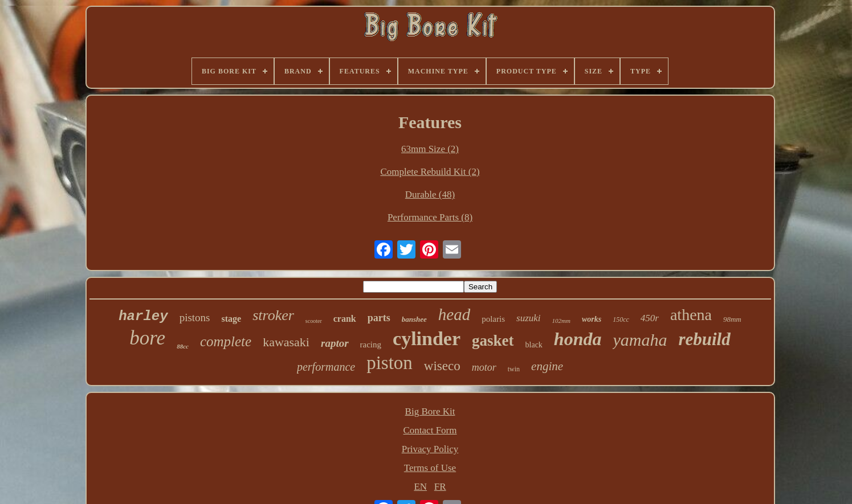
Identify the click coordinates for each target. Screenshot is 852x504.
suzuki (529, 318)
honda (578, 339)
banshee (414, 319)
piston (390, 363)
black (534, 345)
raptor (335, 343)
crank (345, 319)
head (454, 314)
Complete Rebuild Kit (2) (430, 172)
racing (371, 345)
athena (691, 315)
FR (440, 487)
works (592, 319)
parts (379, 318)
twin (514, 369)
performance (326, 367)
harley (143, 316)
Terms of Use (430, 468)
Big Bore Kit (430, 411)
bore (147, 338)
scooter (314, 321)
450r (650, 318)
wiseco (442, 366)
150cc (621, 319)
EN (420, 487)
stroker (273, 315)
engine (547, 366)
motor (484, 367)
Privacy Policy (430, 449)
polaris (493, 319)
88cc (183, 346)
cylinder (427, 339)
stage (232, 319)
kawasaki (286, 342)
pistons (195, 317)
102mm (561, 321)
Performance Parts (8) (430, 217)
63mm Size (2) (430, 149)
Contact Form (430, 430)
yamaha (640, 340)
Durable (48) (430, 194)
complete (226, 341)
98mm (732, 319)
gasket (493, 341)
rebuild (704, 339)
